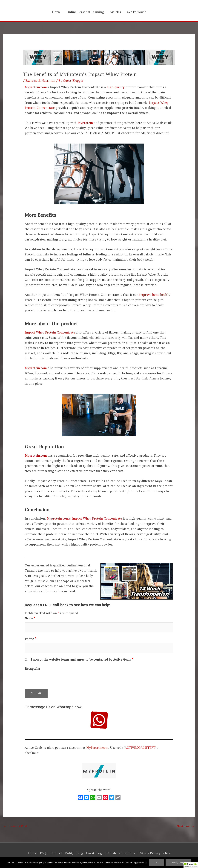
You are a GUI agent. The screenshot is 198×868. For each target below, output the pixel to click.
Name (30, 618)
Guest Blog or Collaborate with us (110, 853)
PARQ (69, 853)
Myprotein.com (36, 87)
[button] (191, 865)
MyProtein (85, 123)
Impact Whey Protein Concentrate (50, 332)
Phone (30, 639)
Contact (56, 853)
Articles (115, 12)
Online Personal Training (85, 12)
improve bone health (154, 295)
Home (56, 12)
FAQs (44, 853)
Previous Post (15, 826)
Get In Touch (137, 12)
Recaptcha (32, 669)
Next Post (186, 826)
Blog (80, 853)
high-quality (116, 87)
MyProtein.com (97, 748)
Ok (156, 862)
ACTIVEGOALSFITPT (140, 748)
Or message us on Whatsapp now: (54, 707)
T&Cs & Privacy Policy (154, 853)
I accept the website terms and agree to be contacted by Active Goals (82, 659)
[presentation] (49, 679)
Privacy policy (178, 862)
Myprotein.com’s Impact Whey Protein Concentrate (84, 518)
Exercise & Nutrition (40, 81)
